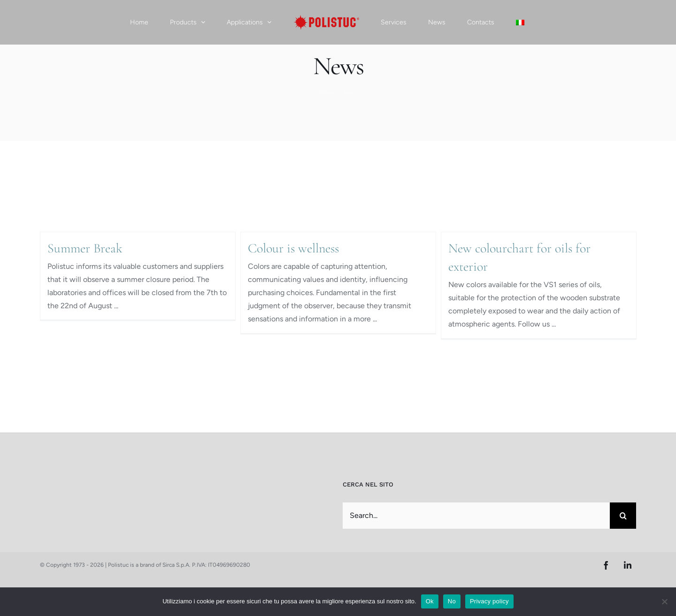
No (452, 601)
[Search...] (476, 516)
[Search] (623, 516)
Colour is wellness (293, 248)
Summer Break (85, 248)
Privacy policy (489, 601)
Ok (430, 601)
